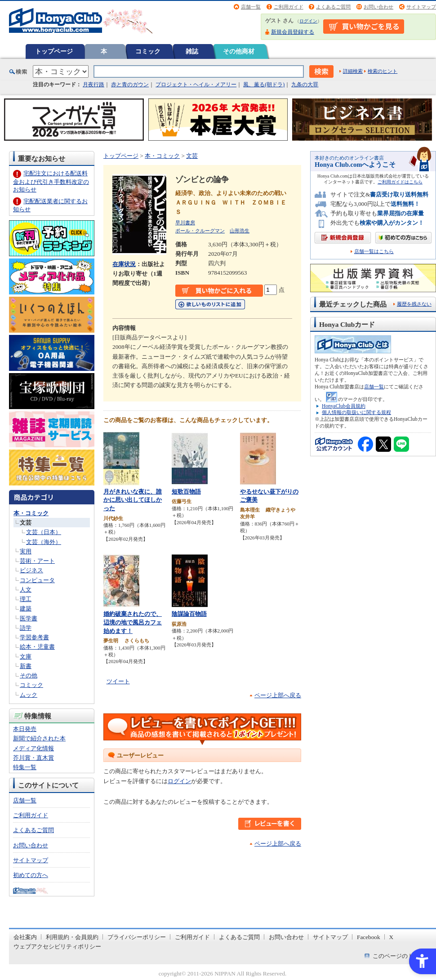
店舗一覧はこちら (374, 252)
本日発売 (25, 729)
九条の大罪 (305, 85)
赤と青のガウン (130, 85)
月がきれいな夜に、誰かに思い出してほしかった (133, 500)
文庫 (26, 657)
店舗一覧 (251, 7)
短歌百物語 (186, 492)
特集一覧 (25, 767)
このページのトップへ (402, 956)
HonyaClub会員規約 (344, 406)
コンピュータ (37, 580)
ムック (29, 695)
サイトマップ (421, 7)
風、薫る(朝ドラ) (264, 85)
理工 (26, 599)
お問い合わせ (378, 7)
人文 (26, 590)
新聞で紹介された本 (39, 738)
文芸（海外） (44, 542)
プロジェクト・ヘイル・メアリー (196, 85)
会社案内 (25, 937)
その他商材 (239, 51)
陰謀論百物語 (189, 614)
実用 (26, 551)
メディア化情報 (33, 748)
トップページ (54, 51)
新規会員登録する (293, 32)
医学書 (29, 618)
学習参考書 (34, 637)
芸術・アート (37, 561)
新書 (26, 666)
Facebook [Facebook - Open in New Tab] (369, 937)
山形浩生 (240, 231)
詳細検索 (353, 71)
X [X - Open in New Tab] (392, 937)
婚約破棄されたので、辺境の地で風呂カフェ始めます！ (133, 622)
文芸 (26, 523)
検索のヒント (383, 71)
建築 (26, 608)
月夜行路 (93, 85)
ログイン (308, 21)
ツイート (118, 681)
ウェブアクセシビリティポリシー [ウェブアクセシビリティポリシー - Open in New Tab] (57, 947)
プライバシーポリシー (137, 937)
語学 (26, 628)
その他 (29, 675)
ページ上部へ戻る (278, 695)
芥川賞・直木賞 (33, 758)
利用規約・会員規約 (72, 937)
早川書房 (185, 223)
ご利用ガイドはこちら (400, 182)
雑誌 (192, 51)
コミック (148, 51)
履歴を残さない (414, 304)
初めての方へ (31, 875)
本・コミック (31, 513)
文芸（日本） (44, 532)
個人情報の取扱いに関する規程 (356, 412)
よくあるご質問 (333, 7)
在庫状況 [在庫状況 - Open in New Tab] (124, 264)
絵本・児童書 (37, 647)
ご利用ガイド (289, 7)
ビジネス (31, 570)
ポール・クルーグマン (200, 231)
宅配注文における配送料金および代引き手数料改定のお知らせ (51, 181)
